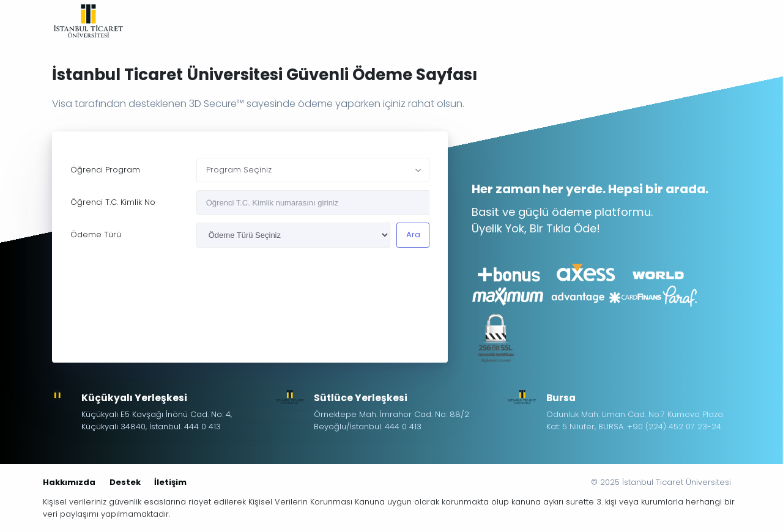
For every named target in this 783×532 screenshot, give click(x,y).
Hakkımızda (69, 482)
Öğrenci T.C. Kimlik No (113, 202)
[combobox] (313, 170)
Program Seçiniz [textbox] (239, 170)
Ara (413, 235)
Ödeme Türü (96, 235)
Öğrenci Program (105, 170)
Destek (125, 482)
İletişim (170, 482)
